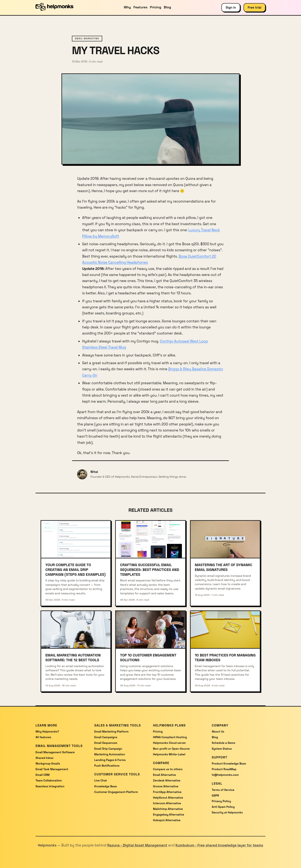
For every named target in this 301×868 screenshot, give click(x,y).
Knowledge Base (106, 786)
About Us (218, 732)
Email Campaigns (106, 737)
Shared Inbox (45, 758)
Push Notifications (107, 766)
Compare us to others (168, 769)
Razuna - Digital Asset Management (137, 845)
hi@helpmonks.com (225, 775)
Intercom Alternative (167, 803)
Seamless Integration (50, 786)
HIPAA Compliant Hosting (170, 737)
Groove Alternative (166, 786)
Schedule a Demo (224, 743)
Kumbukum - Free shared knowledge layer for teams (219, 845)
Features (140, 7)
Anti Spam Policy (223, 807)
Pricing (156, 7)
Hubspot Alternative (167, 820)
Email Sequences (106, 743)
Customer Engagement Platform (116, 792)
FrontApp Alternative (167, 792)
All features (43, 737)
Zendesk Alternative (167, 781)
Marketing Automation (110, 754)
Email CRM (43, 775)
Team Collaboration (49, 781)
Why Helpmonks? (47, 732)
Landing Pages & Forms (110, 760)
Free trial (254, 7)
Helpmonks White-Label (169, 754)
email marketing (87, 38)
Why (127, 7)
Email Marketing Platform (111, 732)
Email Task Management (52, 769)
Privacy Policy (221, 801)
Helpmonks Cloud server (169, 743)
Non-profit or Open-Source (171, 749)
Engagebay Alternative (169, 815)
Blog (167, 7)
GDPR (215, 796)
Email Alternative (165, 775)
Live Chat (101, 781)
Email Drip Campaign (108, 749)
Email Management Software (55, 752)
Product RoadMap (224, 769)
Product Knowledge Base (229, 764)
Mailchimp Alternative (168, 809)
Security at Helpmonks (227, 812)
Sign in (231, 7)
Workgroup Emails (48, 764)
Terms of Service (223, 790)
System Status (222, 749)
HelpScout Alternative (168, 798)
